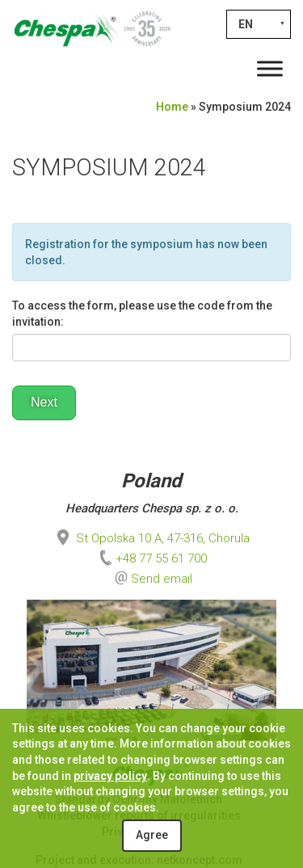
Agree (152, 835)
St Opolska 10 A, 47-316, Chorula (151, 538)
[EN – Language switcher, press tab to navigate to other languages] (259, 24)
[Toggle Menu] (270, 68)
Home (172, 107)
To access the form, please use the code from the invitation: (142, 314)
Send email (162, 579)
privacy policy (110, 776)
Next (44, 402)
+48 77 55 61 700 (151, 558)
